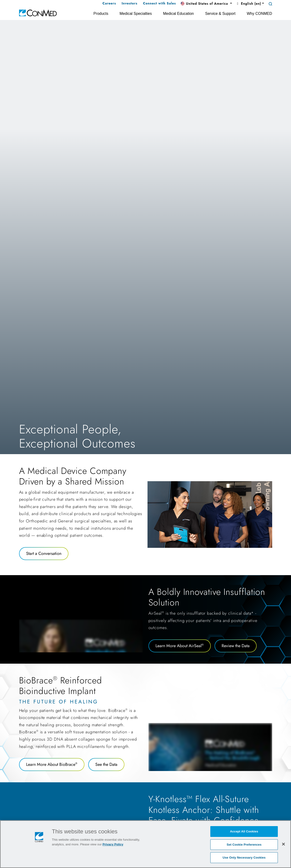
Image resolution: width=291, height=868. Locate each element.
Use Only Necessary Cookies (244, 858)
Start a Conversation (44, 553)
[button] (206, 4)
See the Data (106, 764)
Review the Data (236, 646)
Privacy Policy (113, 844)
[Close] (283, 844)
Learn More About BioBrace (52, 764)
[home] (38, 13)
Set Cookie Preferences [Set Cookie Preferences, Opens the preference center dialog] (244, 845)
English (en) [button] (248, 4)
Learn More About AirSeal (180, 646)
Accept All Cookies (244, 831)
